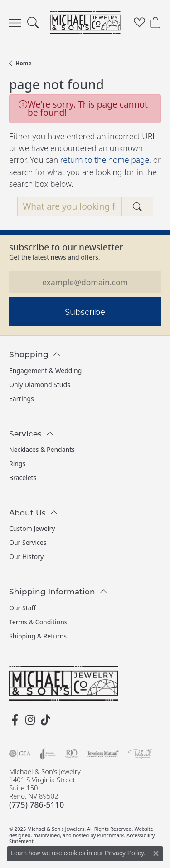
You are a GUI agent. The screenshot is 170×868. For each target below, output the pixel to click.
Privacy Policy (124, 853)
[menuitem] (20, 754)
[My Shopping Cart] (155, 23)
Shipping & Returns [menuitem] (38, 636)
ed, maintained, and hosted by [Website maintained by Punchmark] (61, 835)
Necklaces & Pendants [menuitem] (42, 449)
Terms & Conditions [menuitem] (38, 622)
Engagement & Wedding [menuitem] (45, 370)
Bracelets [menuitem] (23, 478)
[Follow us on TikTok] (45, 720)
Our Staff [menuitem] (22, 608)
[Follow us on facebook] (15, 720)
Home (24, 63)
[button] (85, 349)
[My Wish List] (139, 23)
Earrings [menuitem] (22, 399)
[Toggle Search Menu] (33, 23)
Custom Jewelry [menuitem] (32, 528)
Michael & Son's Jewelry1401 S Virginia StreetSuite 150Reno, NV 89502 (45, 788)
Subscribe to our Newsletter (66, 247)
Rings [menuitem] (17, 463)
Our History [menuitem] (26, 557)
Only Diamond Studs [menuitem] (40, 385)
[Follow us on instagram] (30, 720)
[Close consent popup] (156, 853)
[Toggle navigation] (15, 23)
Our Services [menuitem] (28, 542)
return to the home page (105, 160)
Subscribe (85, 312)
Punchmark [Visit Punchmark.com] (110, 835)
